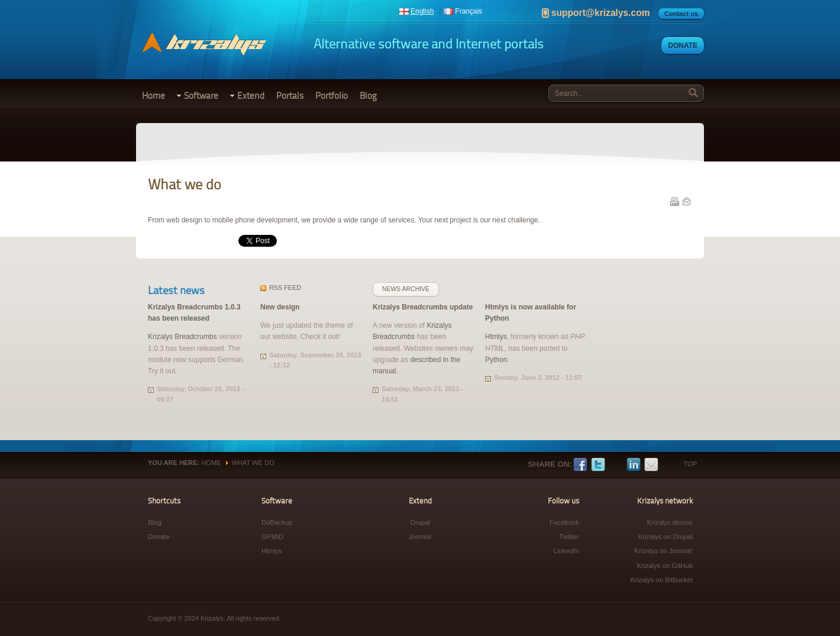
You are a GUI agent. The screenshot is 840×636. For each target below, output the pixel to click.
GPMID (272, 537)
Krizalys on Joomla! (663, 551)
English (422, 11)
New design (280, 307)
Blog (368, 96)
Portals (290, 96)
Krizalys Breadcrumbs (182, 337)
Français (469, 11)
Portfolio (332, 96)
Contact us (681, 14)
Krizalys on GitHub (665, 566)
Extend (251, 96)
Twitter (598, 465)
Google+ (616, 465)
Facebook (580, 465)
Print (674, 201)
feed (285, 288)
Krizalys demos (670, 522)
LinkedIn (634, 465)
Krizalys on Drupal (665, 537)
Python (496, 360)
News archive (406, 289)
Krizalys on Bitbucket (661, 580)
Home (154, 96)
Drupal (421, 522)
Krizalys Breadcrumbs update (423, 307)
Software (201, 96)
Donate (683, 46)
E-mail (686, 201)
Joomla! (421, 537)
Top (690, 464)
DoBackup (277, 522)
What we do (253, 463)
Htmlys (496, 337)
